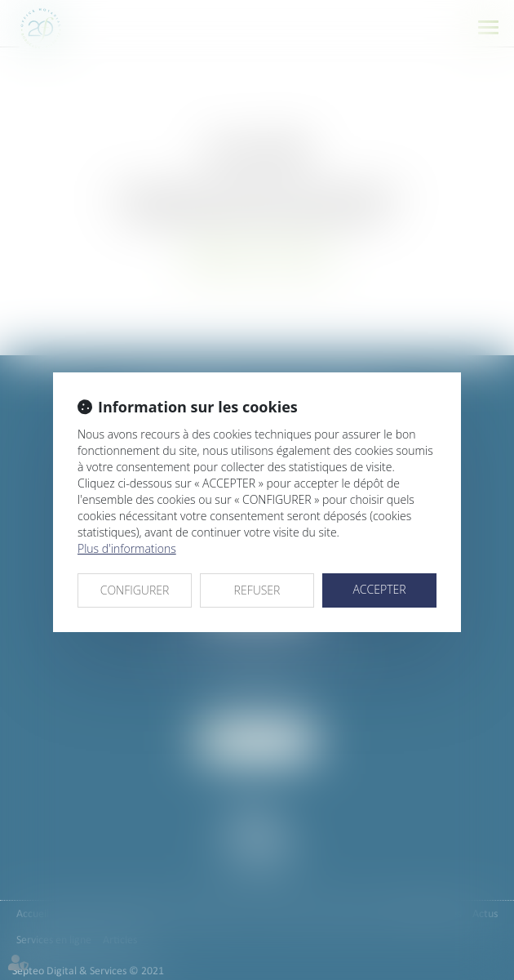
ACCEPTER (379, 589)
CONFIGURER (135, 590)
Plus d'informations (127, 548)
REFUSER (257, 590)
